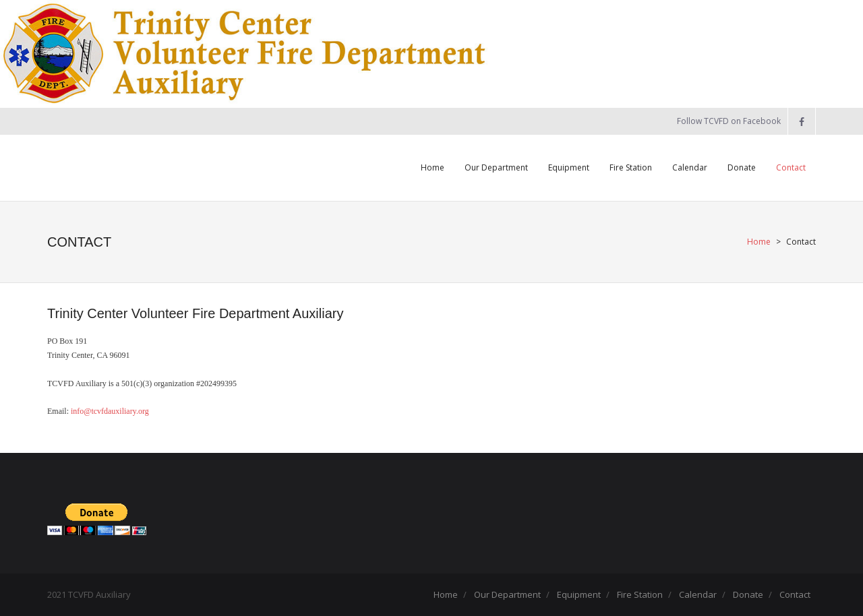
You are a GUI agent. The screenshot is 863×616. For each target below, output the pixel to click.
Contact (795, 594)
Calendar (698, 594)
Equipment (579, 594)
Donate (748, 594)
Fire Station (640, 594)
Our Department (507, 594)
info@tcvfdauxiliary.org (110, 411)
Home (759, 242)
